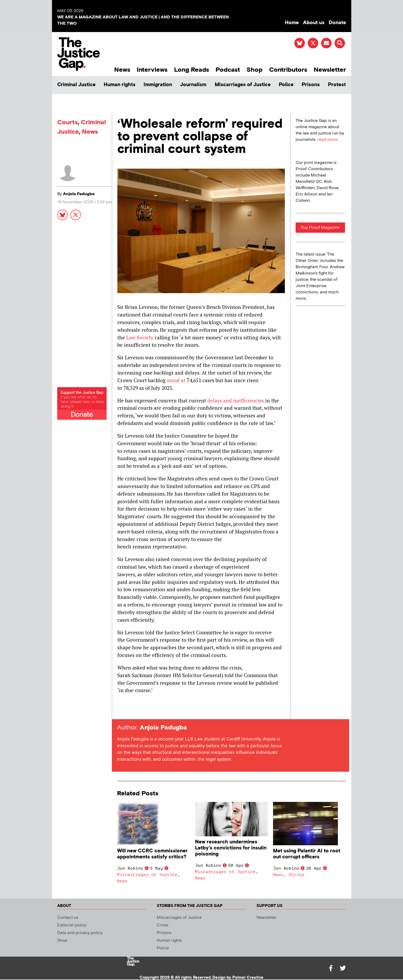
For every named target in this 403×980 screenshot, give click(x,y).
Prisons (311, 85)
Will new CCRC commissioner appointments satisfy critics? (152, 854)
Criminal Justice (76, 85)
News (122, 70)
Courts (67, 122)
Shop (255, 70)
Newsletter (330, 70)
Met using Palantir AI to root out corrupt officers (307, 854)
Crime (163, 925)
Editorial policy (72, 925)
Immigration (158, 85)
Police (286, 85)
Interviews (152, 70)
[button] (340, 43)
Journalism (193, 85)
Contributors (288, 70)
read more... (329, 140)
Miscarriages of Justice (243, 85)
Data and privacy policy (80, 933)
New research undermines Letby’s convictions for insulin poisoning (231, 848)
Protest (337, 85)
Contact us (68, 918)
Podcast (228, 70)
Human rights (120, 85)
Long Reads (192, 70)
